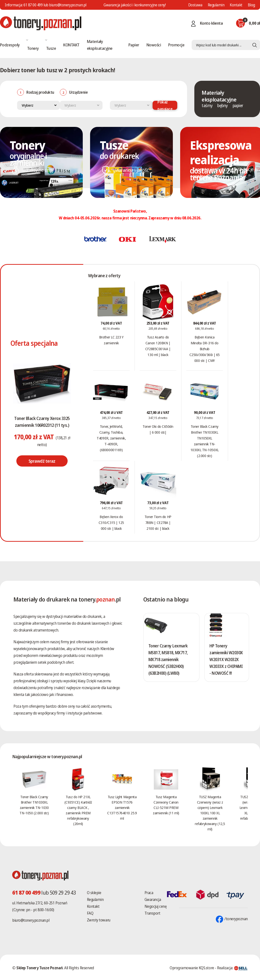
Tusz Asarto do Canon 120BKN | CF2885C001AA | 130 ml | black (158, 346)
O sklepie (94, 893)
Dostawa (195, 5)
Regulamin (216, 5)
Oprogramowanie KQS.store (192, 968)
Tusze (51, 48)
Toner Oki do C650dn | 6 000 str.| (158, 429)
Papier (134, 45)
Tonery (33, 48)
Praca (149, 893)
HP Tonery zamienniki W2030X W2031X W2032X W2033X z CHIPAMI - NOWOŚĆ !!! (225, 663)
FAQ (90, 913)
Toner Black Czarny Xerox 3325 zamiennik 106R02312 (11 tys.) (42, 422)
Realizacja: (232, 968)
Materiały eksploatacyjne (100, 45)
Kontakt (236, 5)
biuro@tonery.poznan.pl (31, 920)
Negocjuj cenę (156, 906)
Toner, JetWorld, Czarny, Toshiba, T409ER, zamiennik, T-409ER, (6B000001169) (111, 438)
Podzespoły (10, 45)
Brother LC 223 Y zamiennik (111, 340)
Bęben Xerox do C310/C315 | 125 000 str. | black (111, 522)
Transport (152, 913)
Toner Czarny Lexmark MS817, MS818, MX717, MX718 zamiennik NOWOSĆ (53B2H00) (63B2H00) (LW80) (168, 659)
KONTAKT (71, 45)
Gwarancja (153, 899)
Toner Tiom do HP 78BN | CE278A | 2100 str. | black (158, 522)
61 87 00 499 (33, 5)
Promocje (176, 45)
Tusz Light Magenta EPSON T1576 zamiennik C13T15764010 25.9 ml (122, 807)
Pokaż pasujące (165, 105)
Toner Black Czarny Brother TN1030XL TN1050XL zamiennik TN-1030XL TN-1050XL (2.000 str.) (205, 441)
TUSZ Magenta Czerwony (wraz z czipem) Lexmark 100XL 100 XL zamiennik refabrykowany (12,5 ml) (210, 813)
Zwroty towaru (99, 920)
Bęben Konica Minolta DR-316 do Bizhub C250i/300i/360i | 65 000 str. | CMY (205, 349)
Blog (251, 5)
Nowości (154, 45)
